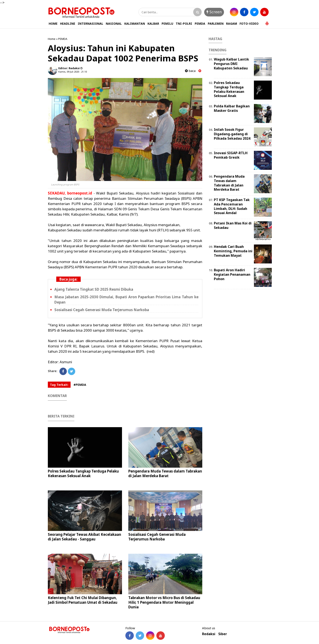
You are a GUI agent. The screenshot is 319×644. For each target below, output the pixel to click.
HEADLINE (68, 24)
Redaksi (209, 634)
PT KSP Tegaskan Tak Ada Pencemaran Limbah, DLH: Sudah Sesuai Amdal (232, 206)
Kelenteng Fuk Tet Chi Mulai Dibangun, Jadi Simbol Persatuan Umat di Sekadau (83, 600)
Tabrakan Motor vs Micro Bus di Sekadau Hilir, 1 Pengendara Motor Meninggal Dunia (164, 602)
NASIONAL (114, 24)
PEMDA (200, 24)
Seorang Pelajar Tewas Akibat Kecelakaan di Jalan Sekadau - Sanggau (84, 537)
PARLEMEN (216, 24)
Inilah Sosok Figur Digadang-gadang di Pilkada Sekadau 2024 (232, 134)
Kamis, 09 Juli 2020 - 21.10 (73, 72)
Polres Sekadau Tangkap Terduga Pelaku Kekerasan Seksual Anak (83, 473)
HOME (53, 24)
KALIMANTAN (135, 24)
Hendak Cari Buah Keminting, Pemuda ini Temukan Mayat (233, 251)
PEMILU (167, 24)
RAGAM (232, 24)
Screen (214, 12)
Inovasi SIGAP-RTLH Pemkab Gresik (231, 155)
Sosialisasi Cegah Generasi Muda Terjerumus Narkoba (102, 310)
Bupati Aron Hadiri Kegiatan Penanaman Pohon (232, 274)
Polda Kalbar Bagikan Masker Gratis (232, 108)
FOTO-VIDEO (249, 24)
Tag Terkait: (59, 385)
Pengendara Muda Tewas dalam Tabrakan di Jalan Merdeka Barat (165, 473)
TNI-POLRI (184, 24)
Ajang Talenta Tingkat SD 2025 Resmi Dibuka (94, 289)
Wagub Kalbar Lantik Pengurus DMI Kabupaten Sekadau (231, 64)
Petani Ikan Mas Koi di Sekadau (233, 225)
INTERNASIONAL (90, 24)
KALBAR (153, 24)
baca (190, 71)
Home (52, 39)
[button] (267, 22)
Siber (223, 634)
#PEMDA (80, 385)
